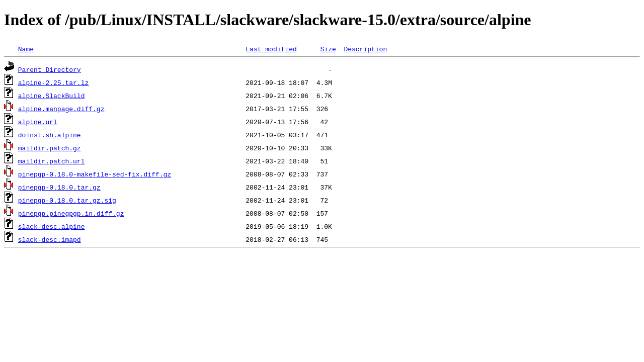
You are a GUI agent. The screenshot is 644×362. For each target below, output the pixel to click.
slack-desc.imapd (50, 239)
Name (26, 49)
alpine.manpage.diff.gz (61, 109)
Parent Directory (50, 69)
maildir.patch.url (52, 161)
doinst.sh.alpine (50, 135)
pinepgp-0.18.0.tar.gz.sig (67, 200)
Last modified (271, 49)
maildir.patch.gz (50, 148)
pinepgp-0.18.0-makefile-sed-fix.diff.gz (95, 174)
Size (328, 49)
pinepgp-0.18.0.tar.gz (59, 187)
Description (365, 49)
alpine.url (38, 122)
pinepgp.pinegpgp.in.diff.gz (71, 213)
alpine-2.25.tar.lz (53, 82)
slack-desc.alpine (52, 226)
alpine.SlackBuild (52, 96)
